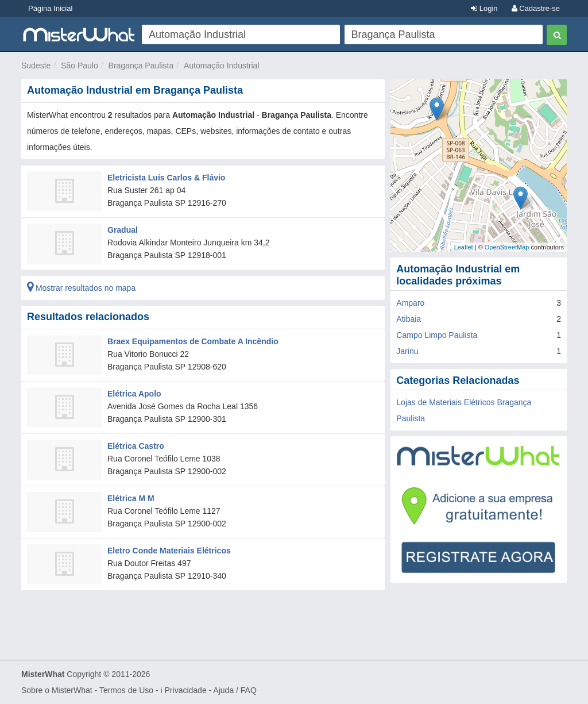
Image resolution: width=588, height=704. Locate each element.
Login (484, 8)
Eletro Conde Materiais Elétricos (169, 551)
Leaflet (464, 247)
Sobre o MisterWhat (57, 690)
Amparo (410, 303)
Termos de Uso (126, 690)
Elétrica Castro (136, 446)
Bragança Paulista (141, 66)
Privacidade (186, 690)
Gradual (123, 230)
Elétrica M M (131, 498)
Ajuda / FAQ (235, 690)
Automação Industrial (222, 66)
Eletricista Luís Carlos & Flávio (166, 178)
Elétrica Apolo (134, 394)
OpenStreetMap (507, 247)
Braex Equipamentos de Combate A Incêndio (193, 341)
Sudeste (36, 66)
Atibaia (409, 319)
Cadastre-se (536, 8)
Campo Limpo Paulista (437, 335)
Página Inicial (50, 8)
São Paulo (80, 66)
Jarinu (407, 351)
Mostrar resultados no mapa (81, 288)
